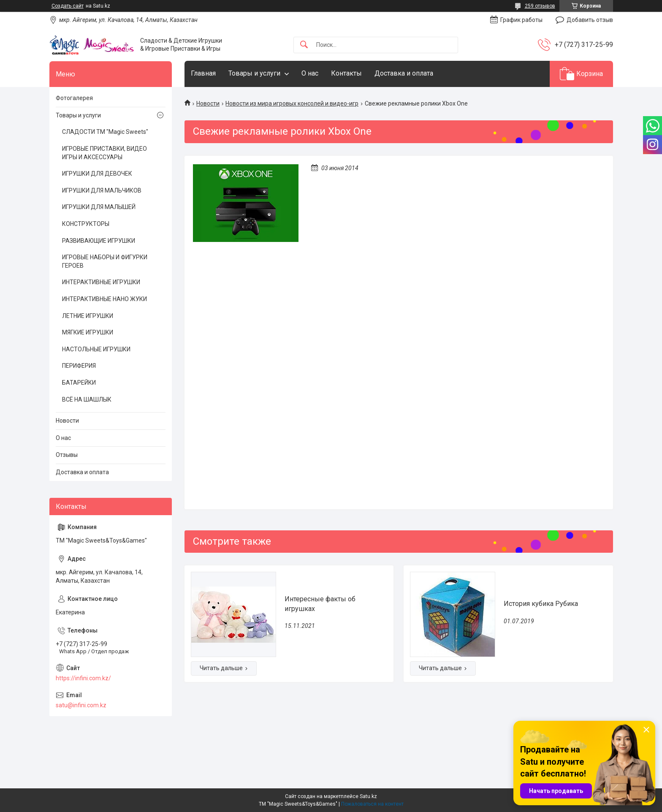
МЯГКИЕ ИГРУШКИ (88, 332)
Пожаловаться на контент (372, 804)
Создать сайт (68, 6)
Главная (203, 73)
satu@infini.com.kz (81, 705)
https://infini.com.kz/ (83, 678)
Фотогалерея (74, 98)
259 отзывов (540, 6)
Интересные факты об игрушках (320, 604)
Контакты (346, 73)
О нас (310, 73)
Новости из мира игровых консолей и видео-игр (292, 103)
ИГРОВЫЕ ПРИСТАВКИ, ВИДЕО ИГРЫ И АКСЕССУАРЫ (104, 153)
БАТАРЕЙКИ (79, 383)
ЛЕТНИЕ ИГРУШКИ (88, 316)
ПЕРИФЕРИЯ (79, 366)
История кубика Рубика (541, 604)
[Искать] (304, 45)
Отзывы (67, 455)
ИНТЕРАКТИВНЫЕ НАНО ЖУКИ (104, 299)
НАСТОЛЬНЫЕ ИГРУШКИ (96, 349)
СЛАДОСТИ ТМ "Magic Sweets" (105, 132)
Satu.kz (368, 796)
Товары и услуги (254, 73)
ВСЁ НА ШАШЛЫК (87, 399)
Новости (208, 103)
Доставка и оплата (404, 73)
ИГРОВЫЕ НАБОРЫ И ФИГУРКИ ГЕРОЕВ (105, 261)
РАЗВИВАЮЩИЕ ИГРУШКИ (99, 241)
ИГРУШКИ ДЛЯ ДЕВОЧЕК (97, 174)
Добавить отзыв (590, 20)
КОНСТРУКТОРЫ (86, 224)
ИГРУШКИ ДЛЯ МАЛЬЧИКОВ (102, 190)
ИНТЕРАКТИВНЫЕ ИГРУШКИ (101, 282)
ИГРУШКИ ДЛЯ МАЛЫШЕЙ (99, 207)
